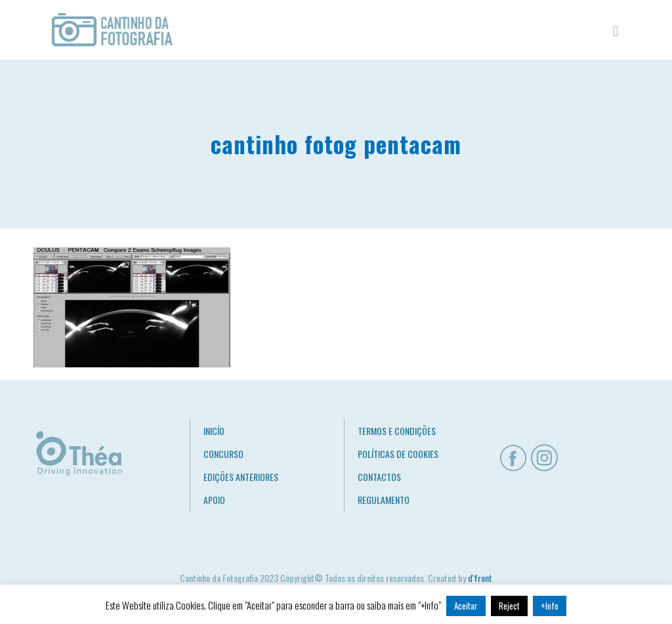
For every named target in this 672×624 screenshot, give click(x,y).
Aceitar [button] (466, 606)
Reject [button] (509, 606)
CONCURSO (223, 454)
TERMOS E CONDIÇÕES (397, 431)
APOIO (214, 500)
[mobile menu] (616, 30)
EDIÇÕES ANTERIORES (241, 477)
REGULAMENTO (384, 500)
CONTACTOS (379, 477)
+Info (550, 606)
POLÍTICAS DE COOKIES (398, 454)
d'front (480, 578)
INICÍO (214, 431)
